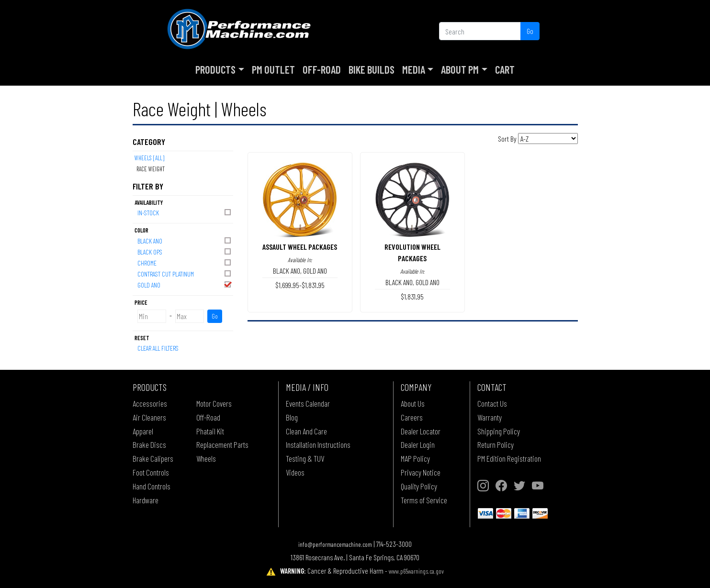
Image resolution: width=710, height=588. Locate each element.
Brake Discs (149, 444)
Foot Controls (151, 472)
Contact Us (492, 403)
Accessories (150, 403)
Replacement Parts (222, 444)
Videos (295, 472)
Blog (292, 417)
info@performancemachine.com (335, 544)
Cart (505, 69)
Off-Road (322, 69)
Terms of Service (424, 500)
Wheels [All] (149, 158)
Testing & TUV (305, 458)
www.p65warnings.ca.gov (416, 571)
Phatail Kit (210, 431)
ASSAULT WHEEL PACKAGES (300, 247)
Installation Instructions (318, 444)
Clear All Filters (158, 348)
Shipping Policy (499, 431)
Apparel (143, 431)
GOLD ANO (185, 284)
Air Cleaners (149, 417)
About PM (460, 69)
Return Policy (496, 444)
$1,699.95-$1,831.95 (300, 285)
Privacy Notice (421, 472)
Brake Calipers (153, 458)
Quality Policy (419, 486)
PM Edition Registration (509, 458)
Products (215, 69)
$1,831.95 (412, 296)
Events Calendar (308, 403)
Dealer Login (418, 444)
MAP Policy (415, 458)
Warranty (490, 417)
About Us (413, 403)
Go (530, 31)
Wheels (206, 458)
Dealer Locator (421, 431)
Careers (412, 417)
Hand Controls (152, 486)
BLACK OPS (185, 251)
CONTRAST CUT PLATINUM (185, 273)
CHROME (185, 262)
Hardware (146, 500)
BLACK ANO (185, 240)
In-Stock (185, 212)
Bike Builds (372, 69)
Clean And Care (306, 431)
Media (414, 69)
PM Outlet (273, 69)
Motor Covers (214, 403)
